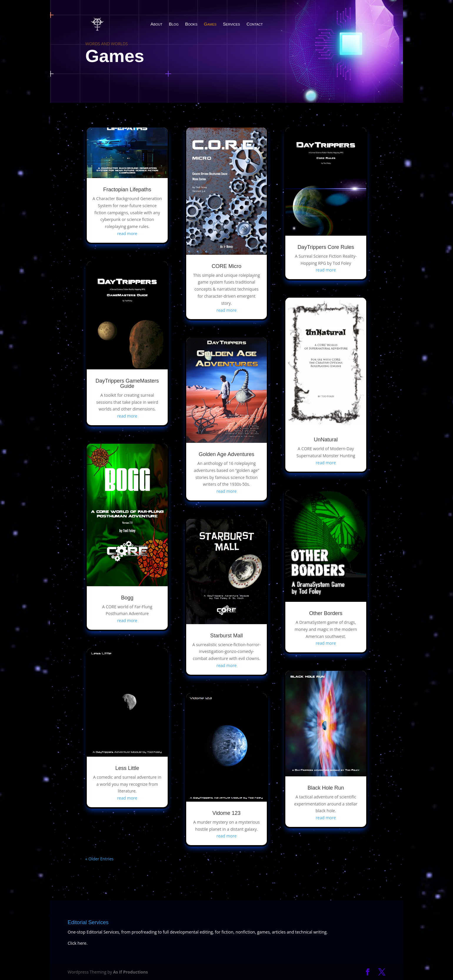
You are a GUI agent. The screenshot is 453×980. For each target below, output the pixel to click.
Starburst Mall (226, 636)
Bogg (127, 598)
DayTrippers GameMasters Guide (127, 383)
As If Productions (130, 972)
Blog (174, 24)
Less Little (127, 768)
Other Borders (326, 613)
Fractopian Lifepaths (127, 190)
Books (191, 24)
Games (210, 24)
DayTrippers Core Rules (326, 247)
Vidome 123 (226, 813)
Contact (255, 24)
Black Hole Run (326, 788)
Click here (77, 943)
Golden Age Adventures (226, 454)
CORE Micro (226, 266)
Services (232, 24)
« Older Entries (99, 859)
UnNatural (326, 440)
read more (127, 233)
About (156, 24)
